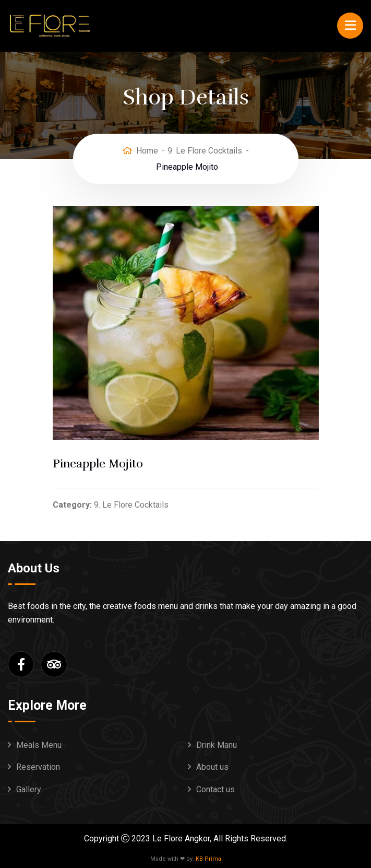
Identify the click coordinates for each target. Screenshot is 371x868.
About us (212, 767)
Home (147, 151)
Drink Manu (217, 745)
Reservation (38, 767)
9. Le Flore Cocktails (205, 151)
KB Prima (208, 859)
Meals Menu (39, 745)
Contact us (216, 789)
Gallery (29, 789)
